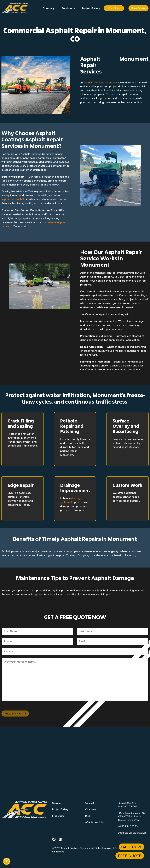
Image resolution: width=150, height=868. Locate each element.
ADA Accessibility (95, 822)
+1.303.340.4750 (128, 826)
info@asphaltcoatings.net (132, 833)
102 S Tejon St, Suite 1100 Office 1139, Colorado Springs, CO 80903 (132, 816)
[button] (7, 861)
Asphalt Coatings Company (100, 82)
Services (71, 8)
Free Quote (139, 8)
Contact (90, 803)
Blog (88, 816)
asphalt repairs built (13, 199)
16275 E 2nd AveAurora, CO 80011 (128, 805)
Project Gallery (91, 8)
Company (49, 8)
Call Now (114, 8)
